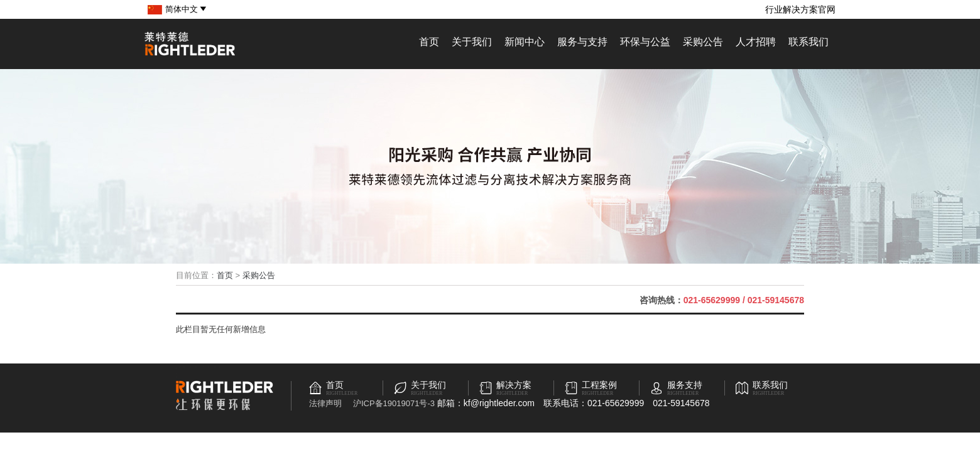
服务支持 (685, 385)
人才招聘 (756, 42)
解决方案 (514, 385)
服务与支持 (582, 42)
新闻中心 (525, 42)
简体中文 (187, 9)
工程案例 (599, 385)
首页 (429, 42)
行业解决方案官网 (800, 9)
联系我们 (808, 42)
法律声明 (325, 403)
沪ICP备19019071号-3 (394, 403)
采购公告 (703, 42)
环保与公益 (645, 42)
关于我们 (472, 42)
